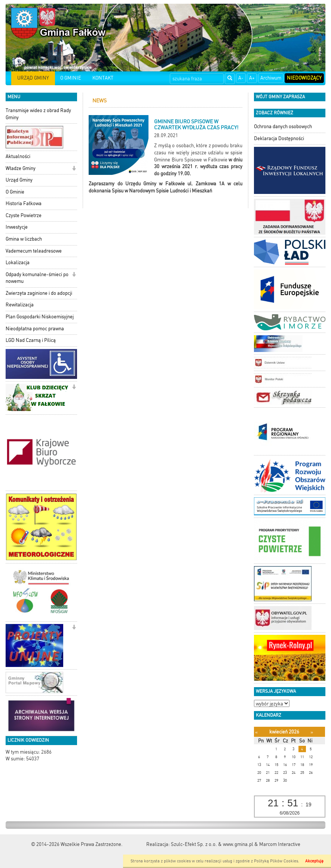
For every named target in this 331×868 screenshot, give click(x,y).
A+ (252, 78)
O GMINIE (71, 78)
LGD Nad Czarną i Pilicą (31, 340)
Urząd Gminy (19, 180)
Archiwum (271, 78)
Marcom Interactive (280, 844)
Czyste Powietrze (24, 215)
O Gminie (15, 192)
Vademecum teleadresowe (34, 251)
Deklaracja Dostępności (279, 138)
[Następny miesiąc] (312, 732)
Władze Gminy (21, 168)
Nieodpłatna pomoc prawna (35, 329)
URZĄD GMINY (33, 78)
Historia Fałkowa (24, 203)
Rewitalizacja (20, 305)
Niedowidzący (304, 78)
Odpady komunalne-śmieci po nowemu (37, 278)
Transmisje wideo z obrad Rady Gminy (38, 114)
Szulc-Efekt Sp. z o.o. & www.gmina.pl (212, 844)
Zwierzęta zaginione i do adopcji (39, 293)
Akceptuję (314, 861)
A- (241, 78)
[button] (74, 169)
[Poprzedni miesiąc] (256, 732)
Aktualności (18, 156)
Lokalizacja (18, 262)
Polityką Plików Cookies (276, 861)
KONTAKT (103, 78)
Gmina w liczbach (24, 239)
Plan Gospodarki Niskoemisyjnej (40, 317)
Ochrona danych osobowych (283, 126)
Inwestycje (17, 227)
